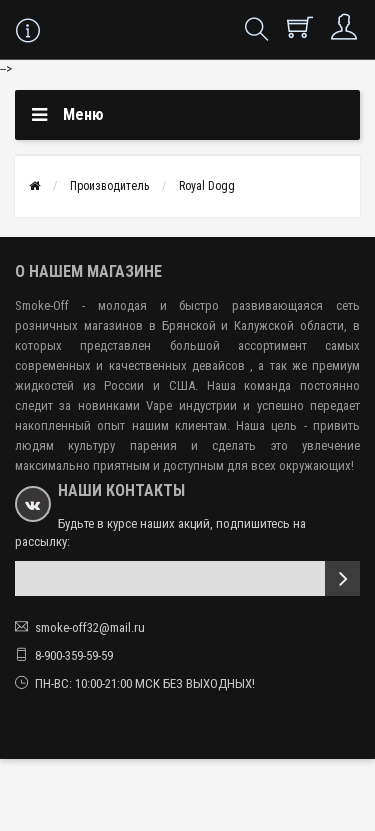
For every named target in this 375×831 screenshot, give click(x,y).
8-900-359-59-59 (74, 655)
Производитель (109, 186)
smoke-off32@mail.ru (90, 627)
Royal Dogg (207, 186)
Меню (83, 114)
